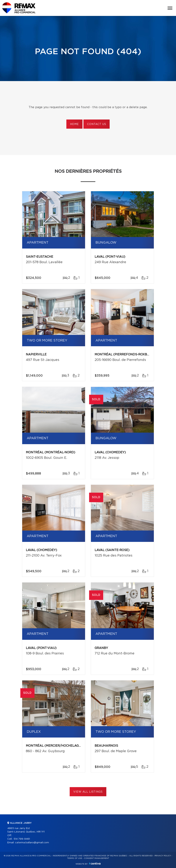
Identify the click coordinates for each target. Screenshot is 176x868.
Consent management (97, 858)
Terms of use (75, 858)
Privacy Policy (163, 856)
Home (74, 124)
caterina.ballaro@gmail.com (32, 843)
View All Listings (88, 792)
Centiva (95, 864)
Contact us (97, 124)
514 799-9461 (22, 839)
